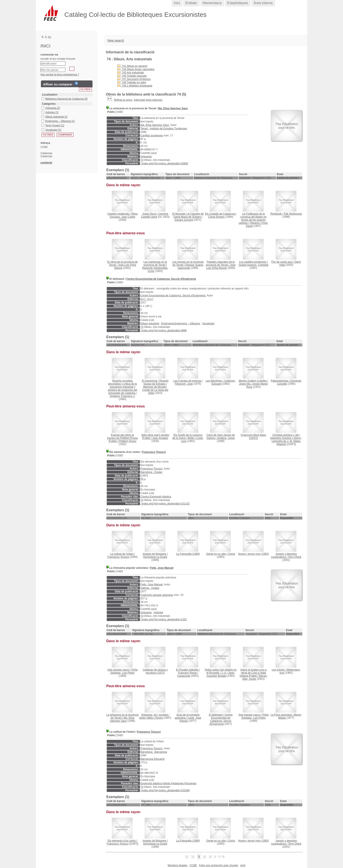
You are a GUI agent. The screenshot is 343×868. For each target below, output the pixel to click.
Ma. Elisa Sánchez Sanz (173, 108)
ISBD (120, 112)
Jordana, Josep (226, 438)
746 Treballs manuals (132, 76)
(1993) (253, 554)
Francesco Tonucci (154, 452)
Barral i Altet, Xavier (255, 677)
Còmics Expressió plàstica (156, 497)
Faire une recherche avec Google (219, 865)
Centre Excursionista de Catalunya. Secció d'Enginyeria (161, 279)
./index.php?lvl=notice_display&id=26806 (164, 164)
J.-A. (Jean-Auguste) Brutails (221, 674)
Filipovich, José (184, 384)
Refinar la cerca (123, 100)
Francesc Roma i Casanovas (187, 674)
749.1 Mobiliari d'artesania (135, 86)
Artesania (146, 157)
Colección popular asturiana (157, 595)
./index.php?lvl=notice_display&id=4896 (164, 331)
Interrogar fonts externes (148, 100)
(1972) (155, 671)
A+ (50, 37)
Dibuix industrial (150, 324)
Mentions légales (178, 865)
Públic (111, 112)
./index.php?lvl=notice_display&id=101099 (165, 790)
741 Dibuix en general (132, 66)
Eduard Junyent (184, 220)
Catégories (49, 104)
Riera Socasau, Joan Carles (124, 215)
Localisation (50, 95)
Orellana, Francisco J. (122, 396)
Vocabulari (208, 324)
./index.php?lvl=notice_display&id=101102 (165, 504)
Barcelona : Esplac (151, 472)
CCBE (193, 865)
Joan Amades (160, 438)
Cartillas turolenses (152, 136)
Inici (177, 3)
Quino (232, 554)
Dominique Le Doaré (155, 557)
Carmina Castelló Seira (155, 215)
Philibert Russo (127, 441)
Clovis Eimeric (217, 217)
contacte (46, 163)
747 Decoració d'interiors (134, 79)
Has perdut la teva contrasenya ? (60, 75)
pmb (243, 865)
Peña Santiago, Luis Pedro (124, 671)
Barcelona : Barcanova (154, 752)
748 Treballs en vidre (132, 82)
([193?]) (253, 437)
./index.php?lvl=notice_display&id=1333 (164, 619)
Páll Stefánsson (293, 214)
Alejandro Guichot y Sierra (285, 438)
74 (142, 160)
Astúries (158, 612)
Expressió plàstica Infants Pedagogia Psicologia (168, 783)
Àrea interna (263, 3)
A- (43, 37)
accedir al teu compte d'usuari (58, 59)
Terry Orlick (295, 557)
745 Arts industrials (131, 73)
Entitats (191, 3)
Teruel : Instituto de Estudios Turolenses (164, 129)
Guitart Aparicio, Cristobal (253, 265)
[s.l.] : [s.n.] (147, 299)
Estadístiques (238, 3)
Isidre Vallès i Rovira (151, 718)
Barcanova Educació (152, 759)
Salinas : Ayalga (150, 588)
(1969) (188, 554)
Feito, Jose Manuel (162, 568)
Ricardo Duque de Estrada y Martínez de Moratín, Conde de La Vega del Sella (155, 387)
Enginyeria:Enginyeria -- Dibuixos (181, 324)
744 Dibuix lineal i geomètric (136, 69)
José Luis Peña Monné (221, 266)
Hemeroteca (212, 3)
